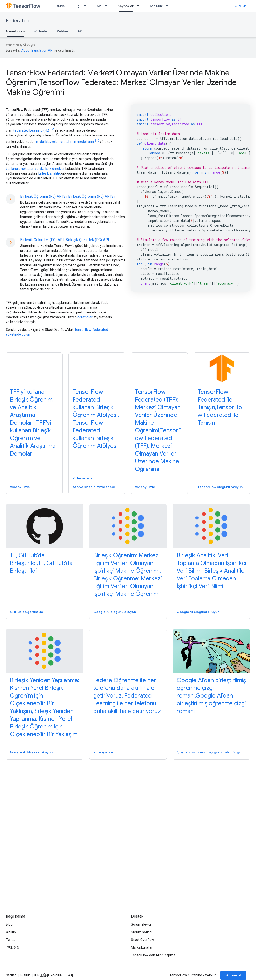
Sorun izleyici (141, 924)
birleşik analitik (49, 173)
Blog (9, 924)
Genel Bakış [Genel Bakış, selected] (15, 31)
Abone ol (233, 975)
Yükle (61, 6)
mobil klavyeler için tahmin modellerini (65, 142)
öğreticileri (85, 317)
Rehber (63, 31)
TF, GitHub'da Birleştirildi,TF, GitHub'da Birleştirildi (41, 563)
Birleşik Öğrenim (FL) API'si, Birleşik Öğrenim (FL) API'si (67, 196)
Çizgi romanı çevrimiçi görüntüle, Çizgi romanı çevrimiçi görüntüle (211, 752)
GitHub (240, 6)
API (99, 6)
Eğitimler (41, 31)
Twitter (11, 940)
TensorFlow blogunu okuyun (220, 487)
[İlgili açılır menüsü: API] (108, 6)
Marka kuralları (142, 947)
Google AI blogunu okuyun (115, 612)
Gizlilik (25, 975)
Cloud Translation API (37, 50)
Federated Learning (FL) (31, 130)
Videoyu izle (20, 487)
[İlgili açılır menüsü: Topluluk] (168, 6)
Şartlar (11, 975)
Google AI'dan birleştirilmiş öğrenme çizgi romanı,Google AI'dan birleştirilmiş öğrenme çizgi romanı (211, 696)
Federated (18, 21)
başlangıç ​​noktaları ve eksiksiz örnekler (35, 169)
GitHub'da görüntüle (27, 612)
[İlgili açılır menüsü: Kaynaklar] (139, 6)
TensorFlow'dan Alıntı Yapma (153, 955)
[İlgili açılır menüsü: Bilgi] (86, 6)
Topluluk (156, 6)
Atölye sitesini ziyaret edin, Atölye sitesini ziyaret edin (96, 487)
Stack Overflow (142, 940)
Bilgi (77, 6)
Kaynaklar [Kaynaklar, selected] (126, 6)
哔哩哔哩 (13, 947)
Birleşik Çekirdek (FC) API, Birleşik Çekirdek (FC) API (65, 240)
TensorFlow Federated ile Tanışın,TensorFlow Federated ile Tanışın (220, 407)
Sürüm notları (141, 932)
